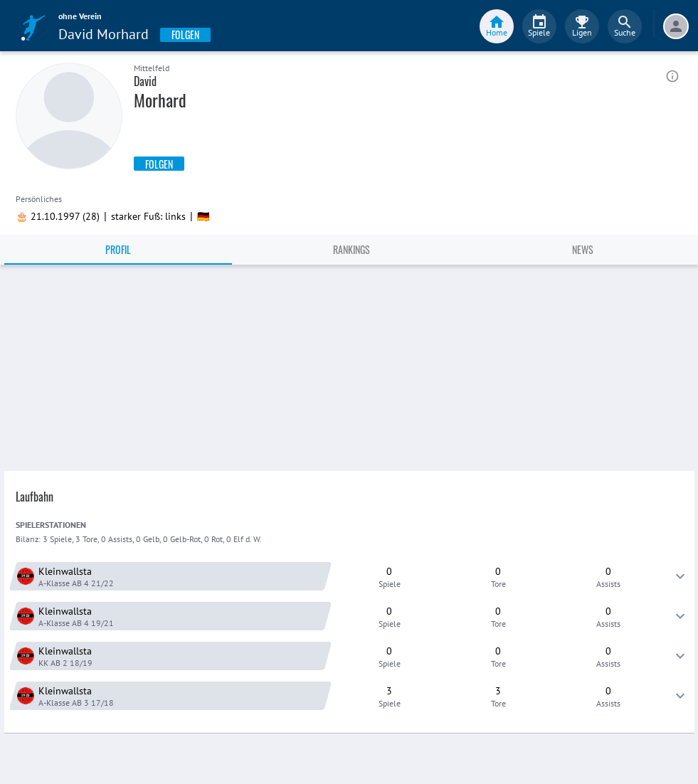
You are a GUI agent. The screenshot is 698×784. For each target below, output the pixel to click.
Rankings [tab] (351, 249)
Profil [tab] (118, 249)
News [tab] (583, 249)
